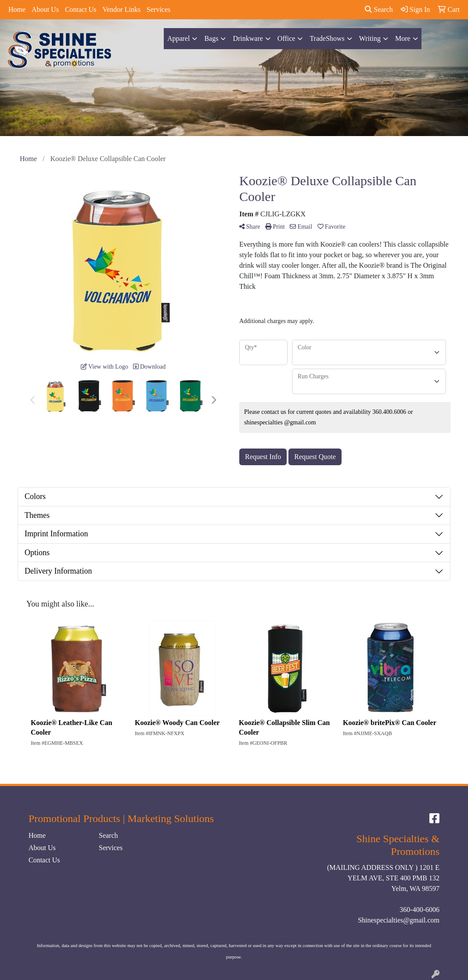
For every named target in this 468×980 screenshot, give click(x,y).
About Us (45, 9)
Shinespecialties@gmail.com (399, 920)
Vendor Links (121, 9)
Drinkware (248, 38)
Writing (370, 38)
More (403, 38)
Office (286, 38)
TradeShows (327, 38)
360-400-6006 (419, 910)
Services (158, 9)
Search (379, 9)
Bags (211, 38)
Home (17, 9)
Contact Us (81, 9)
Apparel (179, 38)
